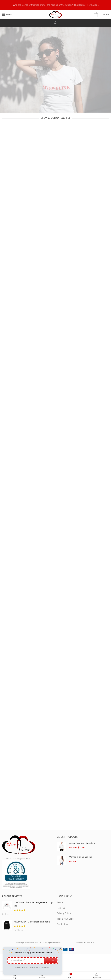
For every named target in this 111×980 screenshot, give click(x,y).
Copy (50, 960)
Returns (61, 908)
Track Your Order (66, 919)
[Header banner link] (55, 5)
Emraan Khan (89, 943)
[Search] (55, 23)
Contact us (62, 924)
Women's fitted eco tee (80, 857)
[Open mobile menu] (7, 15)
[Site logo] (56, 14)
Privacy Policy (64, 913)
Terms (60, 903)
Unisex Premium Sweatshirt (83, 843)
